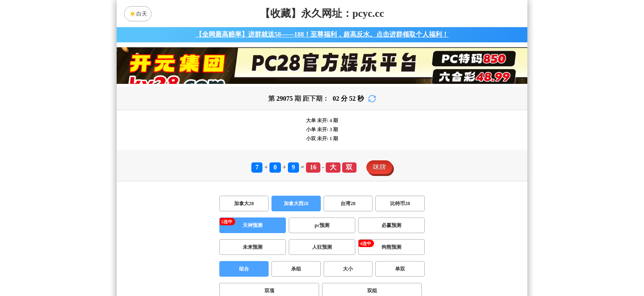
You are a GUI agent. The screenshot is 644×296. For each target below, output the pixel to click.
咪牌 (379, 167)
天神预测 (253, 225)
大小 (348, 269)
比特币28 (400, 203)
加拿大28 (244, 203)
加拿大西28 (296, 203)
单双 (400, 269)
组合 (244, 269)
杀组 (296, 269)
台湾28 (348, 203)
